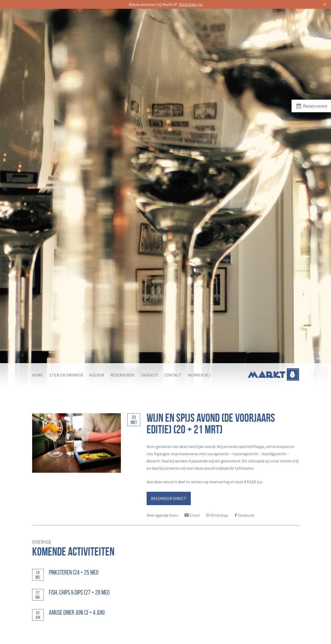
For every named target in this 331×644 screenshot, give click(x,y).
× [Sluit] (325, 4)
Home (38, 375)
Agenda (97, 375)
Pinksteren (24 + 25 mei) (74, 572)
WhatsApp (217, 515)
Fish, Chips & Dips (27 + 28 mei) (79, 592)
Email (192, 515)
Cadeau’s (149, 375)
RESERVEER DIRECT (169, 498)
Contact (173, 375)
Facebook (244, 515)
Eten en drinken (66, 375)
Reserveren (122, 375)
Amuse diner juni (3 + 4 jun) (77, 612)
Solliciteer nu (191, 4)
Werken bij (199, 375)
